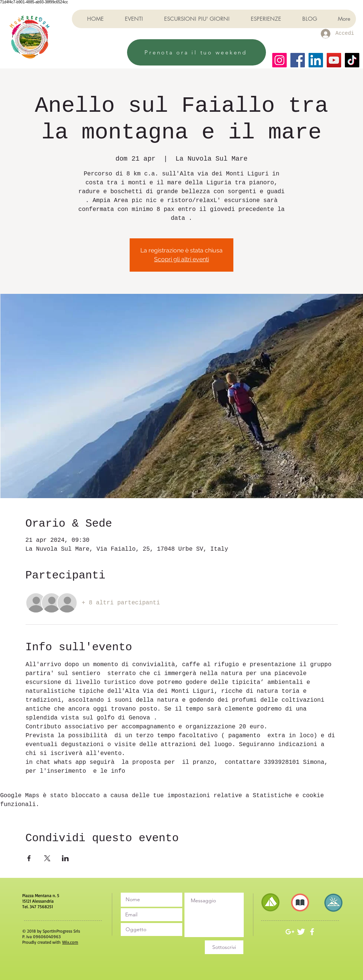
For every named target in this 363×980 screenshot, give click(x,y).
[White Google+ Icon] (290, 932)
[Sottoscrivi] (224, 947)
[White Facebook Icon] (312, 932)
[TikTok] (352, 60)
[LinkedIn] (316, 60)
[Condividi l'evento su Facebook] (29, 858)
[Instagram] (279, 60)
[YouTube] (334, 60)
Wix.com (70, 942)
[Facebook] (298, 60)
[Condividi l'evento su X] (47, 858)
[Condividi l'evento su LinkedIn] (65, 858)
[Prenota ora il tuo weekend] (197, 52)
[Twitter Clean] (301, 932)
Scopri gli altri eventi (181, 259)
